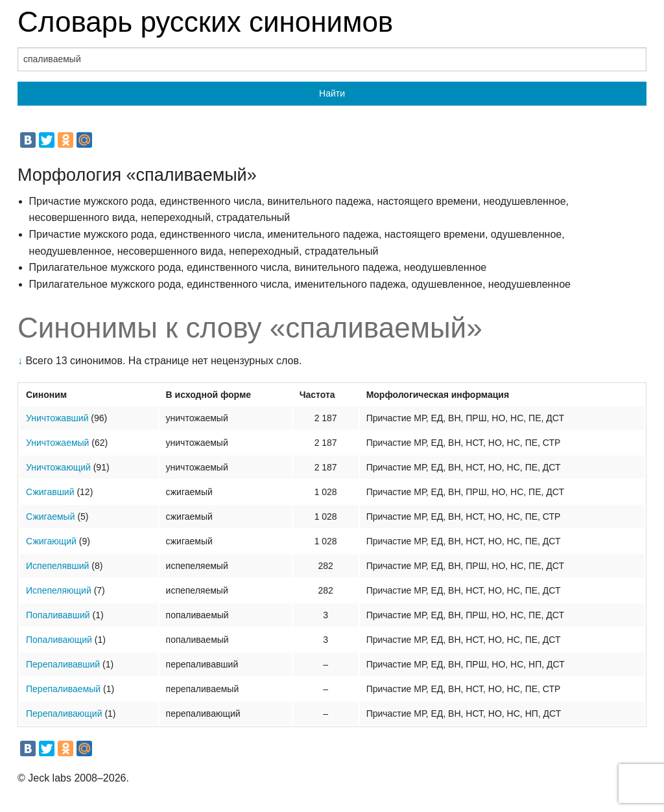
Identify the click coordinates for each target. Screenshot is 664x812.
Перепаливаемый (63, 689)
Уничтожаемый (57, 443)
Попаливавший (58, 615)
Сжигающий (51, 541)
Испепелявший (57, 566)
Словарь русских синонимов (205, 22)
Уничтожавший (57, 418)
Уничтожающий (58, 467)
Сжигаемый (50, 516)
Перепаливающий (64, 713)
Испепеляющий (59, 590)
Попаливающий (59, 640)
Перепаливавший (63, 664)
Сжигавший (50, 492)
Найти (332, 93)
